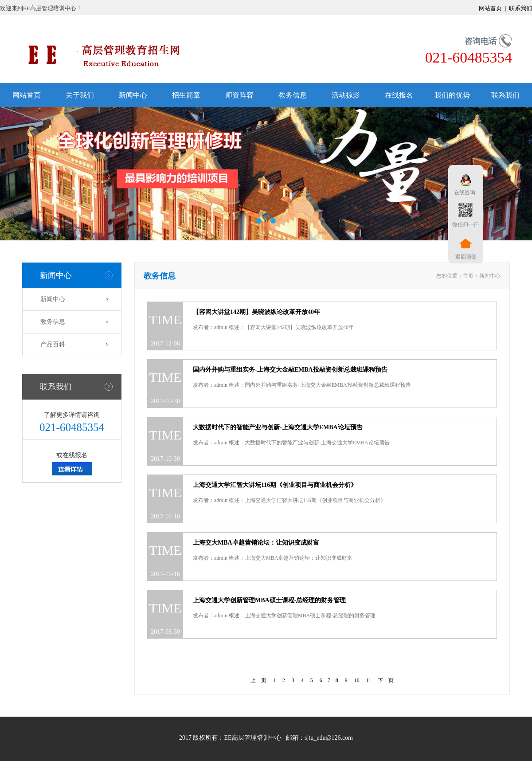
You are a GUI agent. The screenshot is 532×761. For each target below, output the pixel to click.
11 (369, 680)
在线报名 (399, 95)
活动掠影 (346, 95)
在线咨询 (463, 192)
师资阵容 (239, 95)
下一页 (386, 680)
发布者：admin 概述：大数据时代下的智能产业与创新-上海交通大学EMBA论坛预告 (291, 443)
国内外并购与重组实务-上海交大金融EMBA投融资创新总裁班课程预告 (290, 370)
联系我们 (520, 8)
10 (357, 680)
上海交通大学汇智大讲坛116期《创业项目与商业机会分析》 (275, 485)
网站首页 (491, 8)
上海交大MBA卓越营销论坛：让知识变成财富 (256, 543)
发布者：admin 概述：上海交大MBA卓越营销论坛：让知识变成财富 (273, 558)
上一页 (258, 680)
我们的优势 (452, 95)
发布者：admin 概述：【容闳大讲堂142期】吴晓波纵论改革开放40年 (273, 327)
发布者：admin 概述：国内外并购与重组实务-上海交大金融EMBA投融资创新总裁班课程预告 (302, 385)
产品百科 (53, 344)
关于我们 (80, 95)
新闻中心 (133, 95)
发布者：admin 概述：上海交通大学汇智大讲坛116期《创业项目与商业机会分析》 (289, 500)
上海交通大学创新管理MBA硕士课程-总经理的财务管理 (269, 600)
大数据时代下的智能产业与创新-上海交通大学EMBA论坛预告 (278, 427)
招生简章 (186, 95)
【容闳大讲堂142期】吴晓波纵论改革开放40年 (256, 312)
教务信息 (293, 95)
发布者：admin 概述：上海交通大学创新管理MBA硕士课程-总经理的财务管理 (284, 616)
